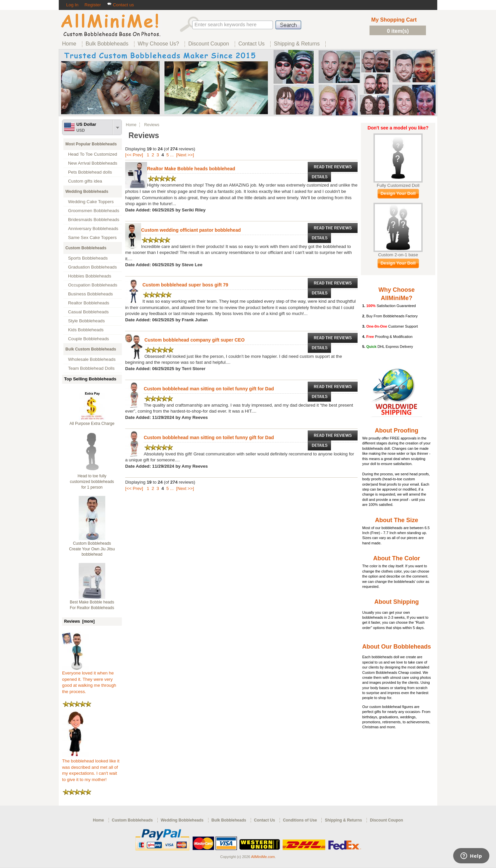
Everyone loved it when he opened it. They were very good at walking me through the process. (89, 680)
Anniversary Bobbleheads (93, 229)
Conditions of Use (300, 820)
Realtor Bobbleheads (89, 303)
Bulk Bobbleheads (229, 820)
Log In (72, 5)
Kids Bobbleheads (86, 330)
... (172, 155)
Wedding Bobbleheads (87, 192)
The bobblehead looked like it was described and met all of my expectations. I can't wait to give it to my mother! (91, 768)
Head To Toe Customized (93, 154)
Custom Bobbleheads (86, 248)
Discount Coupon (386, 820)
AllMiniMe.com (263, 857)
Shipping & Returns (343, 820)
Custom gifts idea (85, 181)
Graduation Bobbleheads (92, 267)
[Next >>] (185, 155)
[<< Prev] (134, 155)
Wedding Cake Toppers (91, 202)
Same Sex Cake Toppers (92, 237)
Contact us (120, 5)
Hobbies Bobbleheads (90, 276)
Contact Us (264, 820)
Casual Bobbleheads (88, 312)
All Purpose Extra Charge (92, 424)
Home (131, 125)
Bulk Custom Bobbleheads (91, 349)
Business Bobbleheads (90, 294)
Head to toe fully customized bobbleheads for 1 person (92, 482)
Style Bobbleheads (86, 321)
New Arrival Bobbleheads (93, 163)
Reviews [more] (79, 621)
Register (92, 5)
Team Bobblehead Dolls (91, 368)
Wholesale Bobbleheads (92, 359)
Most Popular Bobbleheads (91, 144)
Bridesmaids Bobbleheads (94, 220)
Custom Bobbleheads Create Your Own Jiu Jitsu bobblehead (92, 549)
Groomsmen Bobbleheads (94, 211)
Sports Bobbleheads (88, 258)
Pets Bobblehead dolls (90, 172)
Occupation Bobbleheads (93, 285)
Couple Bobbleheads (88, 339)
